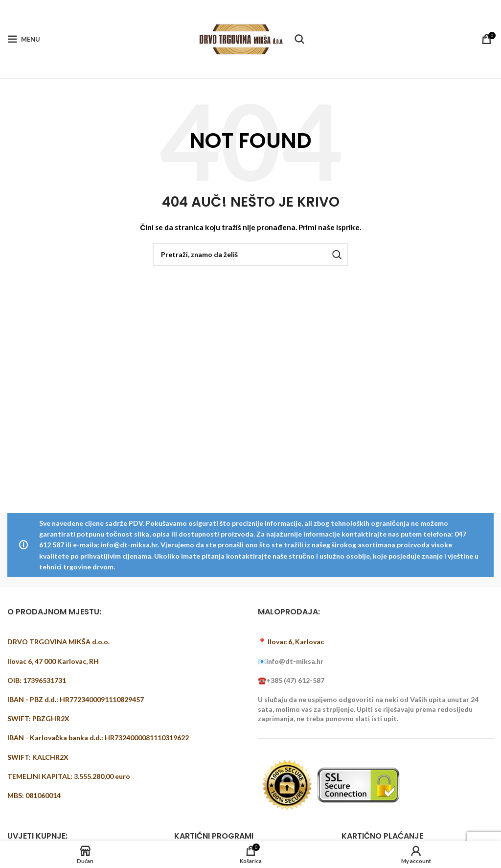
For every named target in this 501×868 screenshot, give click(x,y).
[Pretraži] (299, 39)
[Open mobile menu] (24, 39)
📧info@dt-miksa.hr (291, 661)
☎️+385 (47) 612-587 (291, 680)
